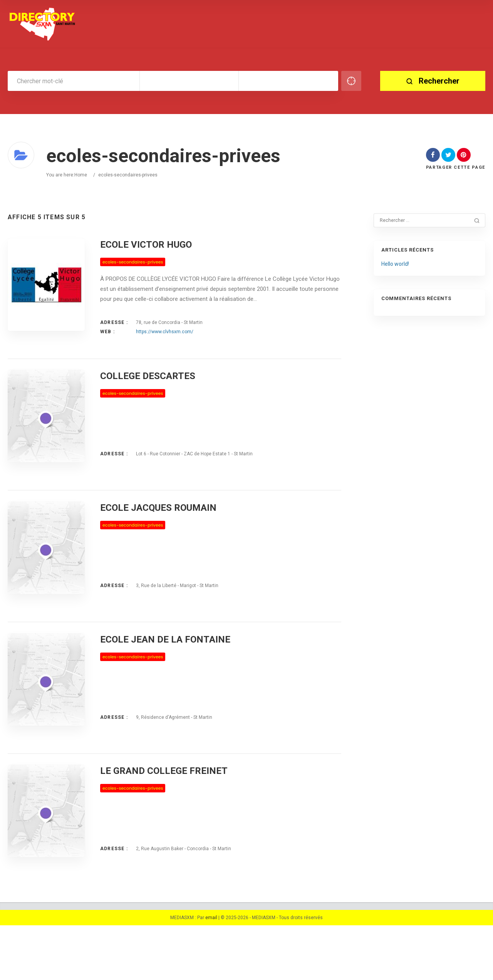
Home (81, 175)
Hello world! (395, 264)
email (211, 972)
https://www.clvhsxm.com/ (165, 332)
